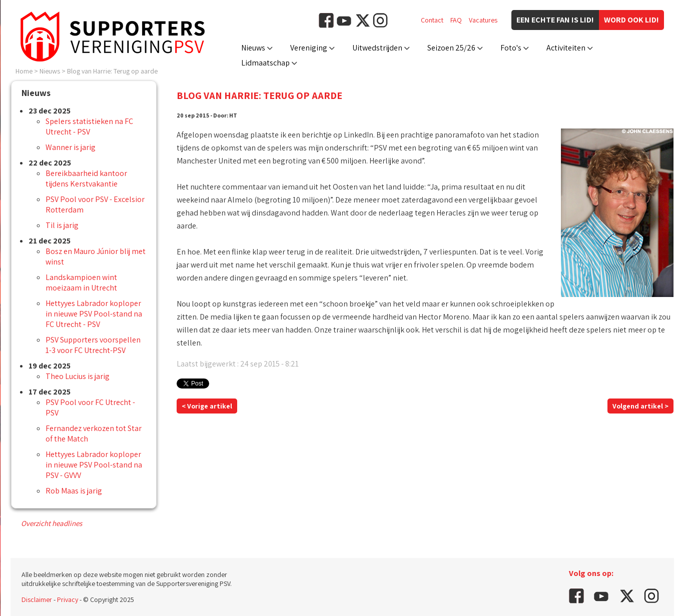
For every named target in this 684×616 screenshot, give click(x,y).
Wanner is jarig (71, 147)
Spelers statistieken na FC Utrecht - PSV (89, 126)
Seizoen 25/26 (451, 48)
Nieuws (253, 48)
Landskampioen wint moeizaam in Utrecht (81, 282)
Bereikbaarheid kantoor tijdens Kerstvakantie (86, 178)
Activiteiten (566, 48)
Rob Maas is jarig (74, 491)
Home (24, 71)
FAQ (456, 20)
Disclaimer (37, 599)
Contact (432, 20)
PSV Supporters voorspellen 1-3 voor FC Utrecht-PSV (93, 345)
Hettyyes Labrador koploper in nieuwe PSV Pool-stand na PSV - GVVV (94, 465)
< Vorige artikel (207, 406)
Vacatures (483, 20)
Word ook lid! (631, 20)
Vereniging (309, 48)
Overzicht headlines (52, 523)
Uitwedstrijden (377, 48)
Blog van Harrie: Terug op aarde (112, 71)
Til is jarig (62, 225)
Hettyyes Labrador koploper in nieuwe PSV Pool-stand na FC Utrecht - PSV (94, 314)
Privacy (68, 599)
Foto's (511, 48)
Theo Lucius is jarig (78, 376)
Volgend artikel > (640, 406)
